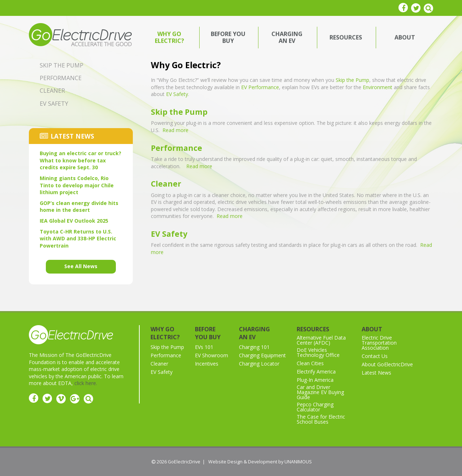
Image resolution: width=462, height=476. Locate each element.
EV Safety (177, 94)
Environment (378, 87)
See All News (81, 266)
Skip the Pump (352, 80)
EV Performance (260, 87)
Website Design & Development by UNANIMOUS (260, 462)
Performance (176, 148)
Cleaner (166, 184)
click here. (86, 383)
